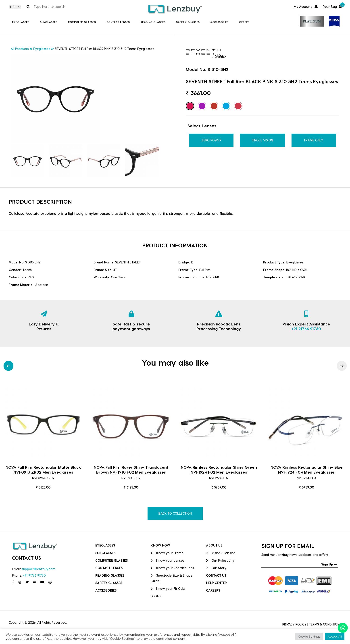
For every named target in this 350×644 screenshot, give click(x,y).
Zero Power (211, 140)
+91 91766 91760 (306, 328)
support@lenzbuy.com (39, 569)
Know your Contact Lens (172, 568)
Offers (244, 22)
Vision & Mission (221, 553)
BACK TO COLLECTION (175, 513)
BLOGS (156, 596)
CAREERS (213, 590)
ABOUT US (214, 545)
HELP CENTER (216, 583)
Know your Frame (167, 553)
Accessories (219, 22)
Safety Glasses (188, 22)
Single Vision (262, 140)
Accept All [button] (335, 636)
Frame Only (314, 140)
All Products (20, 49)
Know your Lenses (168, 560)
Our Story (216, 568)
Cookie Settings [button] (309, 636)
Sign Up (329, 564)
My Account (306, 7)
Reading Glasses (153, 22)
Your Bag (332, 6)
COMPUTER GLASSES (82, 22)
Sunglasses (49, 22)
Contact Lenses (118, 22)
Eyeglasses (21, 22)
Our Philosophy (220, 560)
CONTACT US (216, 575)
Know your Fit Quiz (168, 589)
